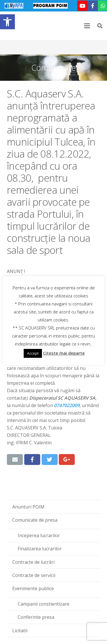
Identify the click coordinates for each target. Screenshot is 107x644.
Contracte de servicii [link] (34, 575)
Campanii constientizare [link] (44, 604)
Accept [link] (33, 353)
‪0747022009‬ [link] (67, 405)
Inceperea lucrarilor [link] (39, 535)
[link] (7, 22)
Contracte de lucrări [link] (33, 562)
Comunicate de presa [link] (35, 520)
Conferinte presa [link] (36, 617)
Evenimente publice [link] (33, 588)
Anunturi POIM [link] (28, 507)
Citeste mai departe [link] (64, 353)
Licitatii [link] (20, 631)
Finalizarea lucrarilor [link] (40, 549)
